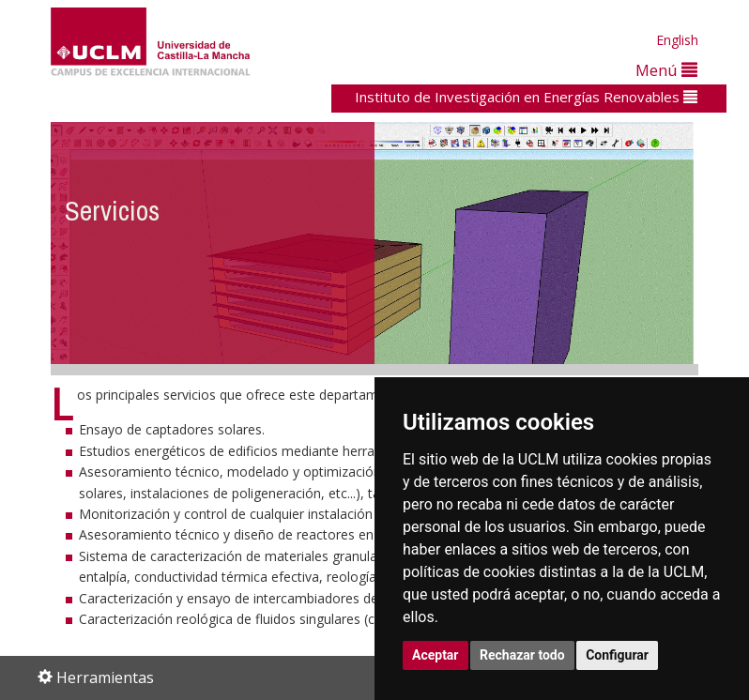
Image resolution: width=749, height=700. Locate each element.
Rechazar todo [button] (522, 655)
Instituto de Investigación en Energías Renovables (526, 97)
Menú (666, 70)
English (677, 40)
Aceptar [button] (436, 655)
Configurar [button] (617, 655)
